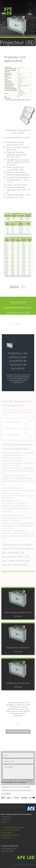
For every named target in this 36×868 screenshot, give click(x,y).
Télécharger (18, 616)
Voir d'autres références (18, 732)
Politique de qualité (10, 835)
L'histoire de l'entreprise (12, 827)
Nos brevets (6, 832)
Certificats (6, 837)
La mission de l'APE (10, 830)
